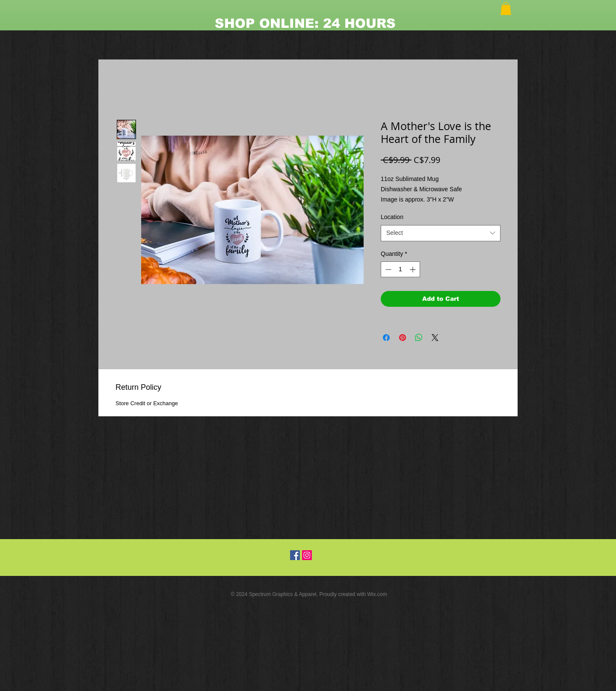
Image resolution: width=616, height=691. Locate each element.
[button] (506, 9)
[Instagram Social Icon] (307, 555)
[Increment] (413, 269)
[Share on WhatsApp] (419, 338)
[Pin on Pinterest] (403, 338)
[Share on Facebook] (386, 338)
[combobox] (441, 233)
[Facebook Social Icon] (295, 555)
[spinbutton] (400, 269)
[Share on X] (435, 338)
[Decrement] (387, 269)
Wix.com (377, 594)
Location (392, 217)
